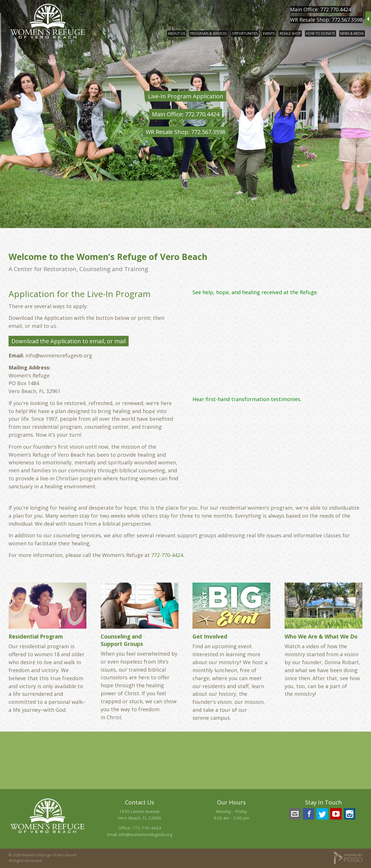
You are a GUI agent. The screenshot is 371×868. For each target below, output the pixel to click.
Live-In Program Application (186, 96)
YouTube (336, 814)
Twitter (322, 814)
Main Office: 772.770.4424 (321, 9)
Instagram (350, 814)
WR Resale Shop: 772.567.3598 (326, 20)
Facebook (309, 814)
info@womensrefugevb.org (146, 834)
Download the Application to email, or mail (69, 341)
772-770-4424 (167, 555)
